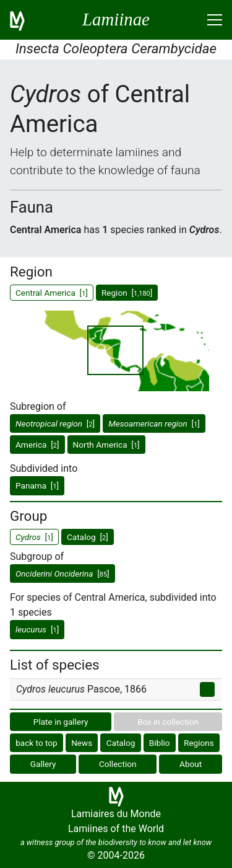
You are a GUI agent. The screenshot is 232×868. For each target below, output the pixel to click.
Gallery (43, 764)
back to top (37, 743)
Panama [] (37, 485)
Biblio (160, 743)
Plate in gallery (61, 722)
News (82, 743)
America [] (37, 445)
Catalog (121, 743)
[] (55, 423)
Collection (118, 764)
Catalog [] (88, 537)
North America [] (106, 445)
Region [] (127, 293)
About (191, 764)
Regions (199, 743)
